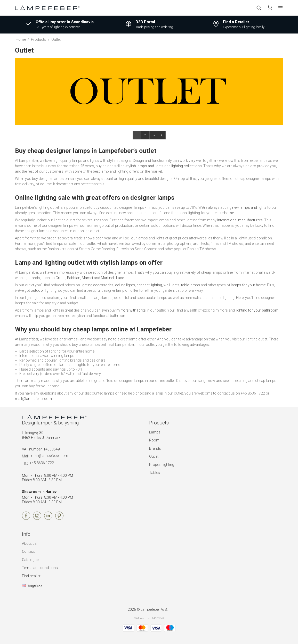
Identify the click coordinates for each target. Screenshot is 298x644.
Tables (155, 473)
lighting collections (187, 166)
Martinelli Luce (112, 278)
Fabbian (74, 278)
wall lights (172, 285)
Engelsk (31, 586)
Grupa (61, 278)
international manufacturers (240, 220)
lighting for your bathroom (257, 310)
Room (154, 440)
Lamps (155, 432)
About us (29, 543)
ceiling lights (125, 285)
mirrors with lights (131, 310)
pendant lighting (149, 285)
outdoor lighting (44, 290)
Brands (155, 448)
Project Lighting (162, 465)
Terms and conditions (40, 568)
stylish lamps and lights (144, 166)
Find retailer (31, 576)
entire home (224, 213)
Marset (87, 278)
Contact (28, 551)
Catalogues (31, 560)
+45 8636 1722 (42, 463)
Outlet (154, 456)
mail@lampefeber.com (33, 399)
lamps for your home (248, 285)
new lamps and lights (249, 207)
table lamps (191, 285)
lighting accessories (97, 285)
